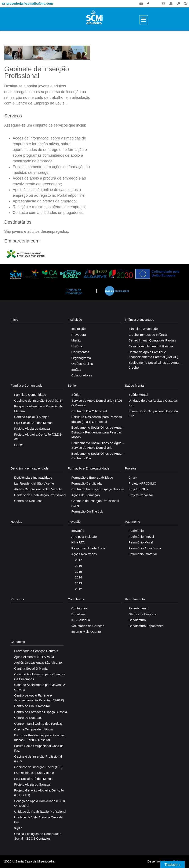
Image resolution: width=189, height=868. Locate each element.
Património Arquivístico (145, 548)
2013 (78, 583)
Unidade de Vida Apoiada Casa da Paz (153, 403)
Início (14, 320)
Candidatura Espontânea (146, 626)
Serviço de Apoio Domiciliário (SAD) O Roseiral (97, 403)
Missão (76, 340)
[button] (186, 4)
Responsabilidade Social (89, 548)
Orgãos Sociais (82, 364)
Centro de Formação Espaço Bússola (98, 489)
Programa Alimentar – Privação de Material (38, 409)
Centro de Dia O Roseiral (89, 411)
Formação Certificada (86, 483)
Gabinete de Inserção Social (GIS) (38, 401)
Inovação (74, 522)
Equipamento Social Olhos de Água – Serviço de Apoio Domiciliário (98, 445)
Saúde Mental (135, 385)
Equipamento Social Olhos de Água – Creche (155, 365)
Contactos (18, 642)
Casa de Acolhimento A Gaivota (151, 346)
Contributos (76, 599)
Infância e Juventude (139, 320)
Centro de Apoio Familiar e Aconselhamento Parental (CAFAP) (153, 354)
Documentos (80, 352)
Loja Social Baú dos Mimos (33, 423)
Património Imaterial (143, 554)
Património (132, 522)
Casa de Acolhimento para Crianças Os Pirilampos (39, 677)
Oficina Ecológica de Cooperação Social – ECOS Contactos (38, 836)
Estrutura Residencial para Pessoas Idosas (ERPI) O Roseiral (97, 419)
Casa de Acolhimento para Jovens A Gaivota (40, 687)
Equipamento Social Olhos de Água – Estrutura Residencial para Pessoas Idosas (98, 432)
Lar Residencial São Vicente (34, 483)
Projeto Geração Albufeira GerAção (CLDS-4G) (39, 793)
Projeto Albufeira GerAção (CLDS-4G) (38, 437)
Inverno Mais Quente (86, 632)
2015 (78, 572)
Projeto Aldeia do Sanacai (32, 428)
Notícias (16, 522)
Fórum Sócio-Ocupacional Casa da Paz (153, 414)
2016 (78, 566)
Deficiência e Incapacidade (30, 468)
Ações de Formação (86, 495)
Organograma (81, 358)
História (77, 346)
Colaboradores (82, 375)
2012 (78, 589)
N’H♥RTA (78, 542)
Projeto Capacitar (141, 495)
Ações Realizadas (84, 554)
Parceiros (17, 599)
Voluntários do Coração (88, 626)
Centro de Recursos (28, 501)
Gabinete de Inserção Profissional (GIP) (95, 503)
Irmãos (76, 370)
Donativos (78, 614)
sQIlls (18, 828)
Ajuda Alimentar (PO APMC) (34, 657)
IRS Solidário (81, 620)
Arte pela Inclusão (84, 537)
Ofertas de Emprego (143, 614)
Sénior (72, 385)
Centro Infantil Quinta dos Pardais (152, 340)
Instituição (75, 320)
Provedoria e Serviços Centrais (36, 651)
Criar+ (133, 477)
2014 (78, 577)
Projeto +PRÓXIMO (142, 483)
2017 (78, 560)
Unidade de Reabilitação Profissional (40, 495)
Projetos (131, 468)
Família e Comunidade (27, 385)
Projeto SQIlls (138, 489)
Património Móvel (141, 542)
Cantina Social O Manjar (31, 417)
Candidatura (137, 620)
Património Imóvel (141, 537)
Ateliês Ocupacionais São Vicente (38, 489)
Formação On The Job (87, 511)
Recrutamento (135, 599)
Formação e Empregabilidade (89, 468)
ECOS (19, 445)
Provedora (79, 335)
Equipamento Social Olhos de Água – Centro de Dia (98, 456)
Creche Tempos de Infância (148, 335)
